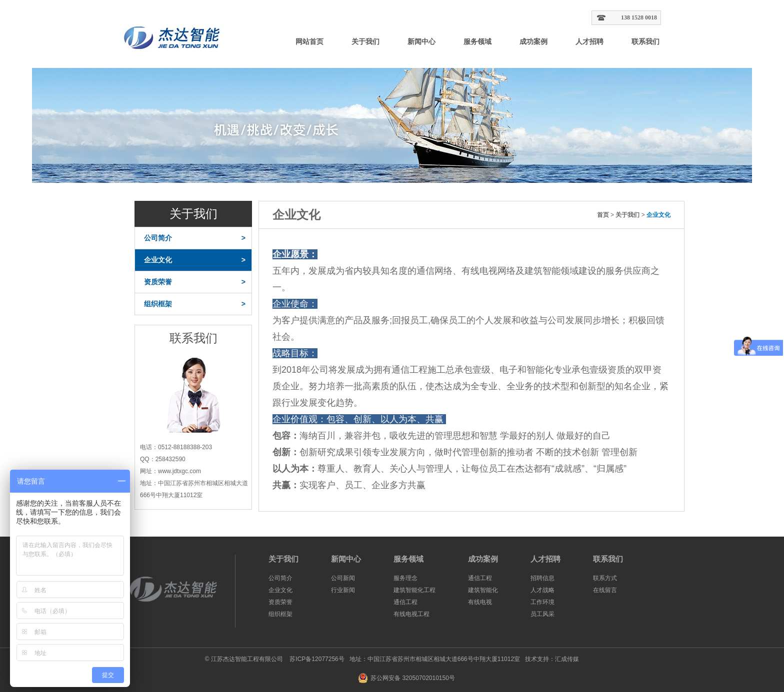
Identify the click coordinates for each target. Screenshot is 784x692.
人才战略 (542, 590)
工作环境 (542, 602)
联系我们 (645, 41)
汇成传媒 (567, 659)
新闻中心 (421, 41)
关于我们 (365, 41)
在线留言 (605, 590)
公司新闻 (343, 578)
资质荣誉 (195, 282)
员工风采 (542, 614)
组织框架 (195, 304)
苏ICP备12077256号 (316, 659)
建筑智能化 (483, 590)
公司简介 (195, 238)
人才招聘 (589, 41)
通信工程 (405, 602)
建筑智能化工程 (414, 590)
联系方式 (605, 578)
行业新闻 (343, 590)
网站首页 (309, 41)
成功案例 (533, 41)
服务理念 (405, 578)
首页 (603, 215)
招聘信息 (542, 578)
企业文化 (195, 260)
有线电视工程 (411, 614)
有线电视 (480, 602)
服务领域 (477, 41)
